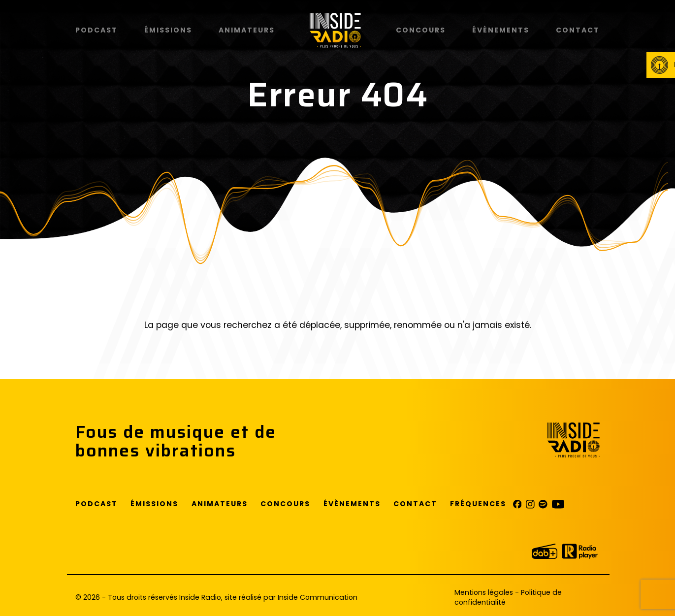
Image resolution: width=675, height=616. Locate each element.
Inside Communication (318, 597)
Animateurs (247, 30)
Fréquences (478, 504)
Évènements (501, 30)
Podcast (96, 30)
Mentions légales (484, 592)
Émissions (168, 30)
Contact (578, 30)
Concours (421, 30)
